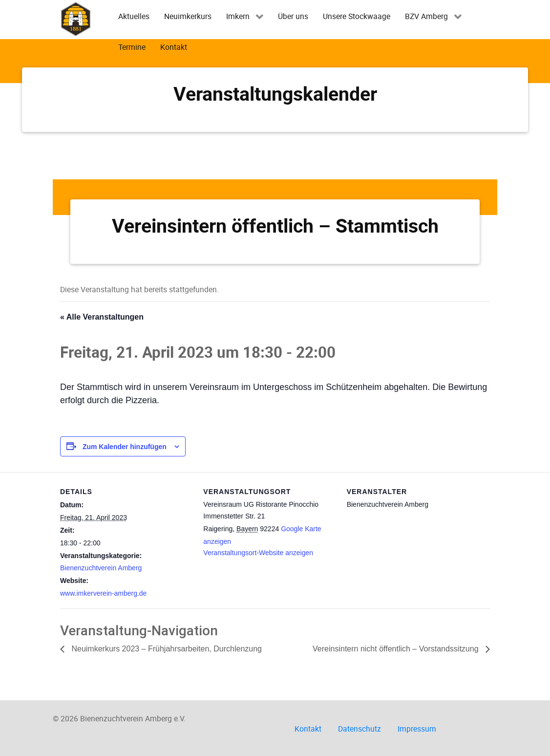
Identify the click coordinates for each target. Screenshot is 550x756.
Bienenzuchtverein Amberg (101, 568)
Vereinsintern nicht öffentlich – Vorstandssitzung (397, 649)
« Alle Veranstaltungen (102, 317)
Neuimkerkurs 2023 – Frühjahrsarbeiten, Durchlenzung (166, 649)
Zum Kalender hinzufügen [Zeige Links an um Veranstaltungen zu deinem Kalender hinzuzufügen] (125, 447)
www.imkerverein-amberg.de (103, 593)
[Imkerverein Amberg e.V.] (76, 19)
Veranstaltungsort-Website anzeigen (258, 553)
